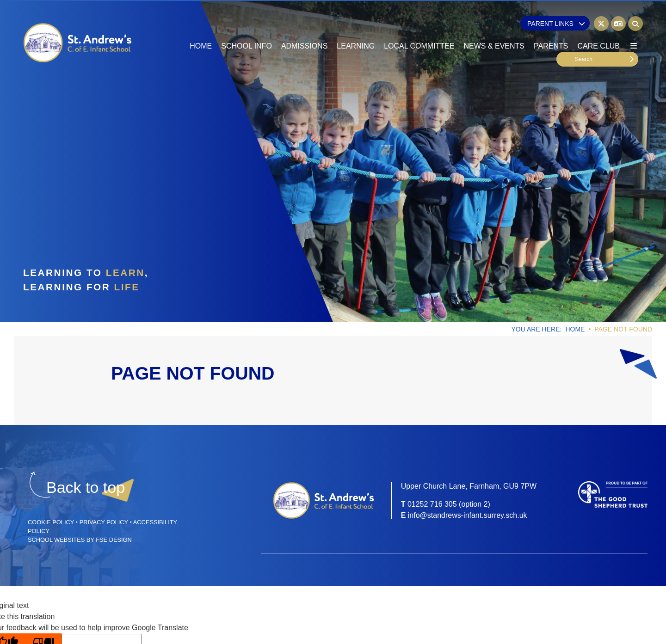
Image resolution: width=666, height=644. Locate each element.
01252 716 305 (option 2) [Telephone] (449, 504)
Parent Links (556, 24)
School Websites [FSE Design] (56, 540)
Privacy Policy (104, 522)
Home (575, 329)
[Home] (78, 43)
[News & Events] (494, 28)
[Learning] (356, 28)
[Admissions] (304, 28)
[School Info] (247, 28)
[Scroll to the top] (86, 488)
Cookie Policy (51, 522)
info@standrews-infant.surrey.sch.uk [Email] (468, 515)
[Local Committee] (419, 28)
